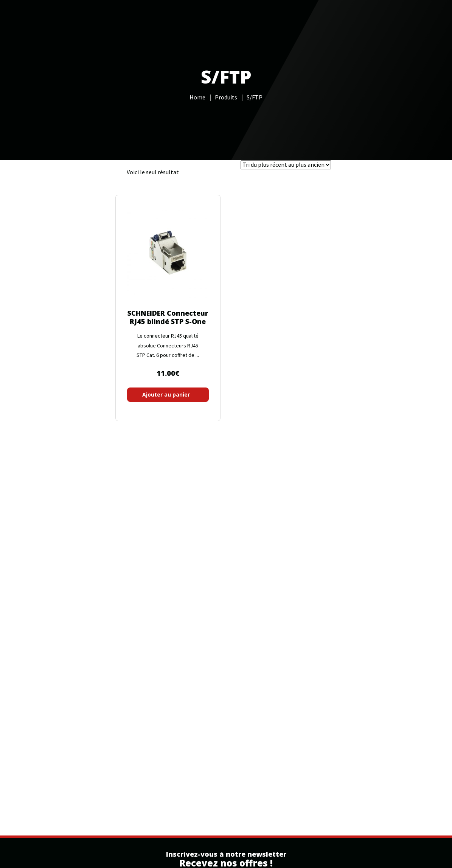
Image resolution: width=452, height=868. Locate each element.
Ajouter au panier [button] (166, 394)
